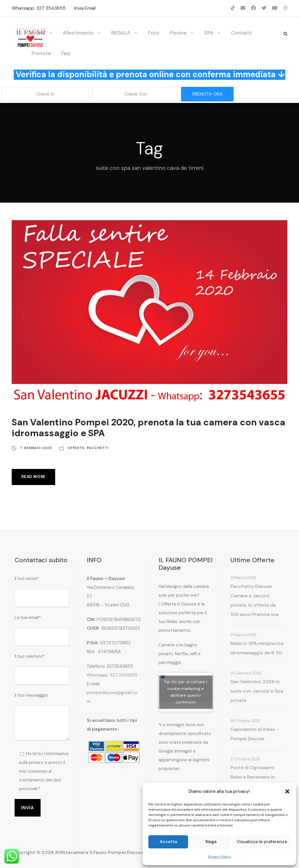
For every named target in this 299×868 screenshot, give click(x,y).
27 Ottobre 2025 (245, 759)
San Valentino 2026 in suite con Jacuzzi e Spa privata (257, 691)
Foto (154, 33)
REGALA (121, 33)
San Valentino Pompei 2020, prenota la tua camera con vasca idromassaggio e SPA (148, 428)
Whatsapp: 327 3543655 (39, 8)
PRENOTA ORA (207, 94)
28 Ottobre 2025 (245, 721)
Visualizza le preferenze (262, 842)
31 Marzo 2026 (243, 578)
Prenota (41, 53)
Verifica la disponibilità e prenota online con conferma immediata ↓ (151, 74)
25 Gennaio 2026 (246, 673)
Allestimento (78, 33)
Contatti (241, 33)
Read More (33, 477)
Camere (36, 33)
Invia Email (85, 8)
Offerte (76, 448)
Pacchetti (98, 448)
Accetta (168, 842)
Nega (211, 842)
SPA (209, 33)
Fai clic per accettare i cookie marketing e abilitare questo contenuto (186, 692)
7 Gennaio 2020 (36, 448)
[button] (287, 791)
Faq (66, 53)
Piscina (178, 33)
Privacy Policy (219, 857)
